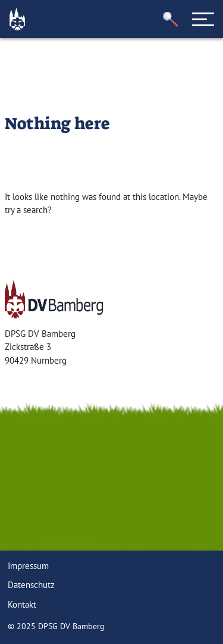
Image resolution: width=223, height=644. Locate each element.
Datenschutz (31, 585)
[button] (171, 19)
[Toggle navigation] (203, 19)
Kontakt (22, 604)
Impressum (28, 566)
